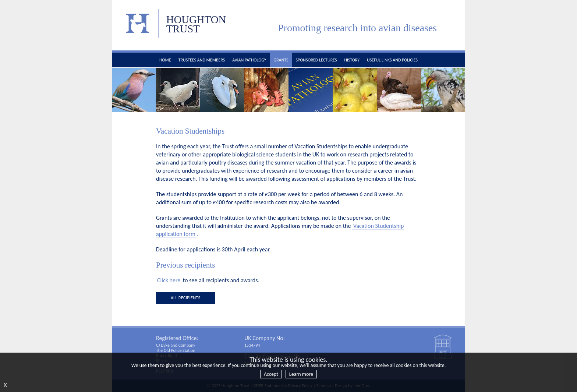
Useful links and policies (392, 60)
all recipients (186, 298)
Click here (169, 280)
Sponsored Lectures (316, 60)
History (352, 60)
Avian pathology (249, 60)
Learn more (301, 374)
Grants (281, 60)
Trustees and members (202, 60)
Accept (271, 374)
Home (165, 60)
